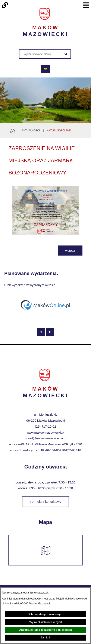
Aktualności (31, 131)
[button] (45, 233)
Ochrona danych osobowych (45, 614)
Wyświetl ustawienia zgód (45, 622)
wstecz (70, 251)
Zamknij (46, 637)
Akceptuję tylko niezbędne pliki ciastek (46, 630)
